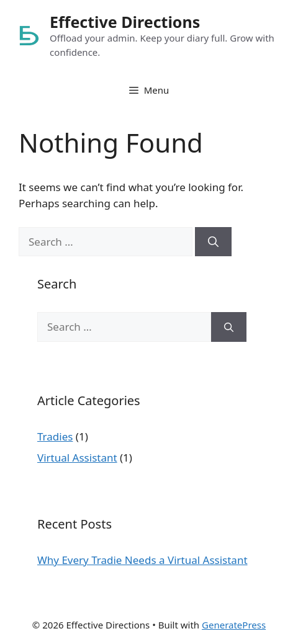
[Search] (213, 242)
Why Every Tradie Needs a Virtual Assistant (142, 560)
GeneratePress (234, 625)
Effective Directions (125, 22)
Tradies (55, 436)
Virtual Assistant (77, 458)
